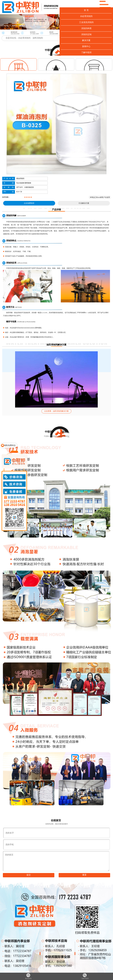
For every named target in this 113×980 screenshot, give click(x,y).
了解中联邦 (85, 976)
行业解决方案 (84, 203)
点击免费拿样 (29, 203)
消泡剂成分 (56, 68)
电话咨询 (28, 976)
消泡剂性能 (94, 68)
